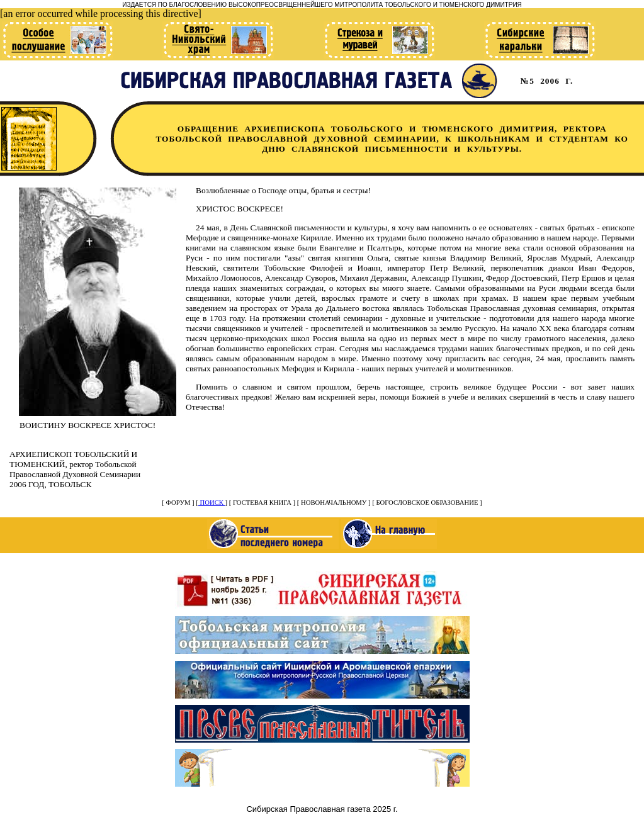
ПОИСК (212, 503)
